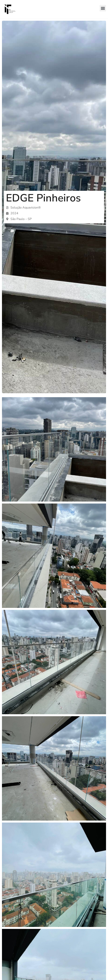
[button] (103, 8)
